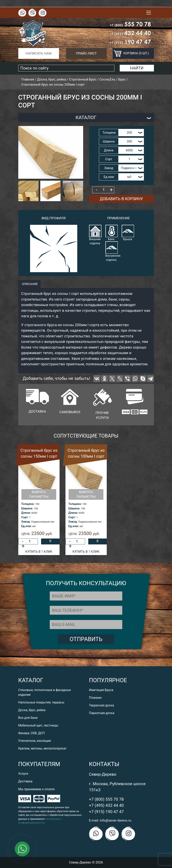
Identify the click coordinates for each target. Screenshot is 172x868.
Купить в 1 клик (39, 552)
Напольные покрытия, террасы (41, 702)
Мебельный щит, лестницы (38, 725)
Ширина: (27, 508)
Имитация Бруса (101, 690)
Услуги (23, 774)
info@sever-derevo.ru (116, 820)
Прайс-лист (86, 53)
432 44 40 (130, 33)
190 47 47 (130, 42)
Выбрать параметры (39, 494)
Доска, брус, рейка (32, 710)
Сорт (109, 159)
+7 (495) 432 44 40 (106, 805)
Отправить (86, 639)
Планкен (95, 698)
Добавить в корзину (121, 199)
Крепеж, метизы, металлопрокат (42, 748)
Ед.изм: (27, 526)
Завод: (26, 522)
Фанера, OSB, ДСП (32, 733)
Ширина (109, 141)
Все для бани (28, 718)
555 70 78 (130, 24)
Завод (109, 168)
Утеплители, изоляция (35, 741)
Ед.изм (109, 177)
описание (30, 284)
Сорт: (25, 517)
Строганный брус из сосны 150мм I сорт (39, 453)
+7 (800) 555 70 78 (106, 799)
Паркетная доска (102, 713)
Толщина (109, 133)
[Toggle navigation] (149, 13)
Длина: (26, 513)
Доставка (25, 781)
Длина (109, 150)
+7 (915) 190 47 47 (106, 812)
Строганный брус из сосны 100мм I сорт (86, 453)
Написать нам (39, 53)
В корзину (50, 542)
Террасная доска (102, 705)
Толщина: (28, 504)
